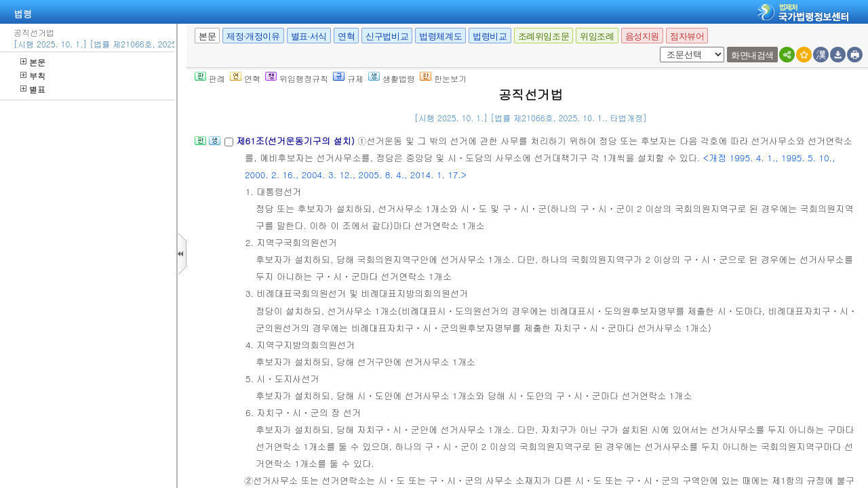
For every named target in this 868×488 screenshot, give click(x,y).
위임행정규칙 (297, 78)
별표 (33, 89)
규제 (348, 78)
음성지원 (642, 36)
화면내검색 (752, 55)
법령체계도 (440, 36)
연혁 (346, 36)
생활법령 (392, 78)
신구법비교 (387, 36)
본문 (33, 62)
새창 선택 (657, 47)
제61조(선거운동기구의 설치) (297, 141)
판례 (210, 78)
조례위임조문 (544, 36)
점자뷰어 (687, 36)
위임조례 (597, 36)
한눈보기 (443, 78)
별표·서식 (309, 36)
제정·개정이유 (253, 36)
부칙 (33, 76)
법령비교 (490, 36)
